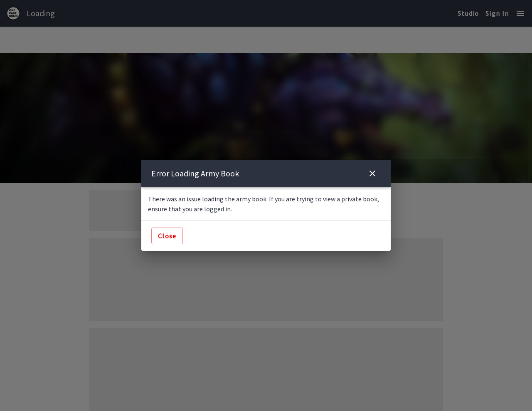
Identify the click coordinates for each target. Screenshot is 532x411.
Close (167, 236)
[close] (372, 173)
